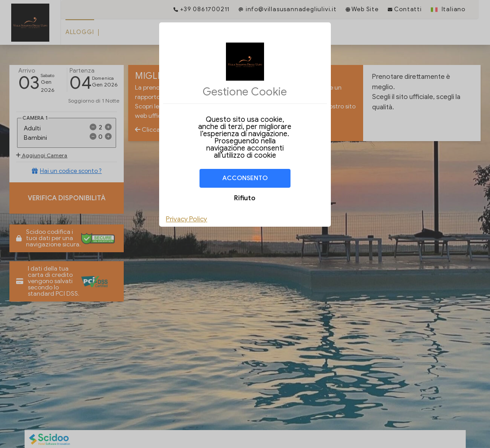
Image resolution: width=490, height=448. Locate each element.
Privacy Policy (186, 219)
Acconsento (245, 178)
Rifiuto (245, 198)
